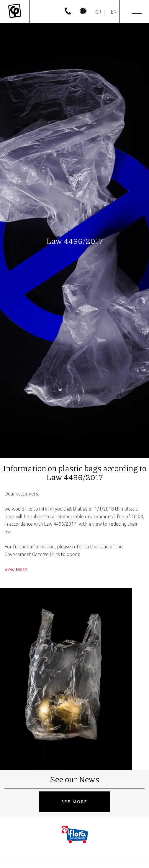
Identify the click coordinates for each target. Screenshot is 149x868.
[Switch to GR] (98, 12)
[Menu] (135, 12)
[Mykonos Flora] (15, 12)
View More (16, 569)
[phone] (68, 13)
